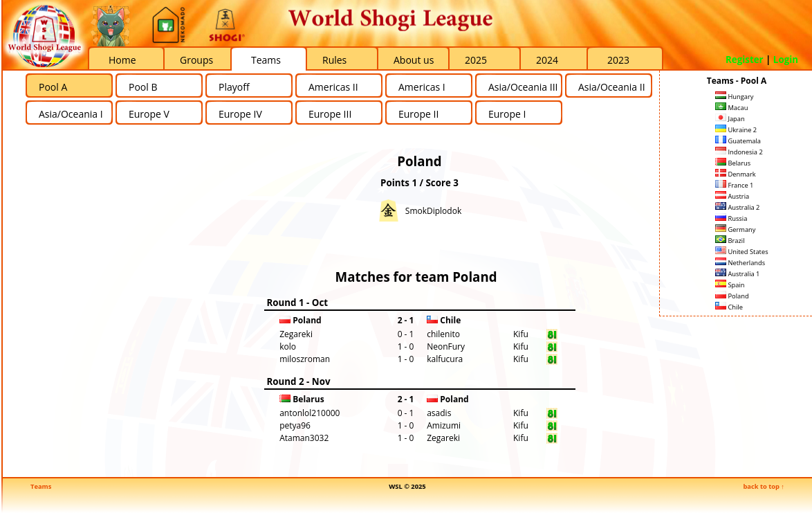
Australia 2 (737, 207)
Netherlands (740, 263)
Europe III (330, 114)
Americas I (422, 87)
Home (122, 60)
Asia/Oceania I (71, 114)
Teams (266, 60)
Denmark (736, 174)
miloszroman (305, 359)
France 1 (734, 185)
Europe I (507, 114)
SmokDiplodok (433, 211)
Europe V (149, 114)
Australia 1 (737, 274)
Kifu (521, 334)
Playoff (234, 87)
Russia (731, 218)
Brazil (730, 241)
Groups (196, 60)
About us (414, 60)
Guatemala (738, 141)
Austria (732, 196)
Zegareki (296, 334)
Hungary (734, 97)
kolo (288, 346)
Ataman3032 (304, 438)
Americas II (333, 87)
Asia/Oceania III (523, 87)
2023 (618, 60)
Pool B (143, 87)
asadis (439, 413)
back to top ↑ (764, 486)
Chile (729, 307)
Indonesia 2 (739, 152)
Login (786, 60)
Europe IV (240, 114)
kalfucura (445, 359)
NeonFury (446, 346)
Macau (731, 108)
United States (742, 252)
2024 (547, 60)
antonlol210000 (310, 413)
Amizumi (444, 425)
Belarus (733, 163)
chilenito (443, 334)
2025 (476, 60)
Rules (334, 60)
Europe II (418, 114)
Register (745, 60)
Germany (735, 229)
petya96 (295, 425)
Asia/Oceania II (612, 87)
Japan (730, 119)
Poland (732, 296)
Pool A (53, 87)
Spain (730, 285)
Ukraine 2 (736, 130)
